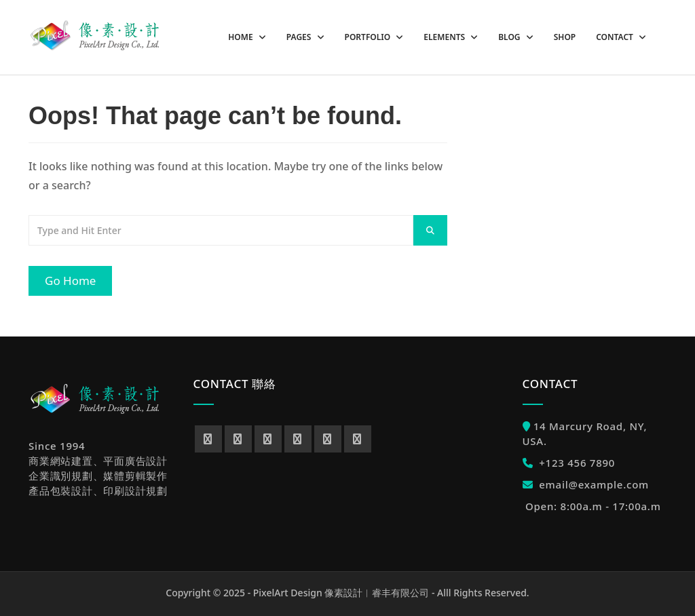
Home (241, 37)
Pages (300, 37)
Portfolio (369, 37)
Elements (445, 37)
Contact (616, 37)
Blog (510, 37)
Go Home (70, 281)
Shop (565, 37)
